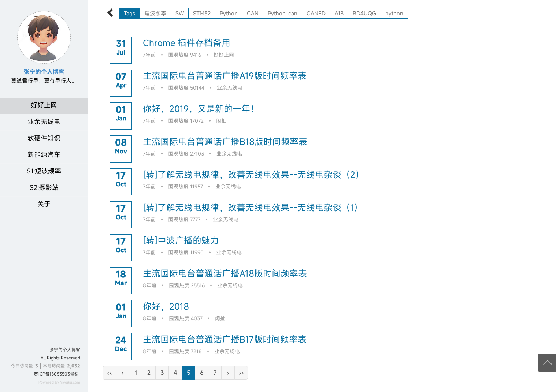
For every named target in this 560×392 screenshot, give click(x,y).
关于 (44, 204)
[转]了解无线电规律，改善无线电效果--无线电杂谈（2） (253, 175)
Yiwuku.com (70, 382)
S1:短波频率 (44, 171)
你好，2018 (166, 306)
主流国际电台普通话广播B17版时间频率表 (225, 339)
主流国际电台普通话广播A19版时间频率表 (225, 76)
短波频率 (155, 13)
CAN (253, 13)
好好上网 (44, 105)
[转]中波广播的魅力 (181, 240)
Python (229, 13)
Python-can (283, 13)
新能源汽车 (44, 154)
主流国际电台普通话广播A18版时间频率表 (225, 273)
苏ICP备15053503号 (54, 374)
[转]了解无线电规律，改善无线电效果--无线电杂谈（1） (253, 208)
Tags (129, 13)
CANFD (316, 13)
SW (180, 13)
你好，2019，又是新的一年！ (201, 109)
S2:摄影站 (44, 187)
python (394, 13)
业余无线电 (44, 122)
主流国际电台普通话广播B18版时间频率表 (225, 142)
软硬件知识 (44, 138)
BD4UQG (364, 13)
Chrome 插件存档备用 (187, 43)
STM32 (202, 13)
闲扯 (221, 121)
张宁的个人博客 (65, 350)
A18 (339, 13)
